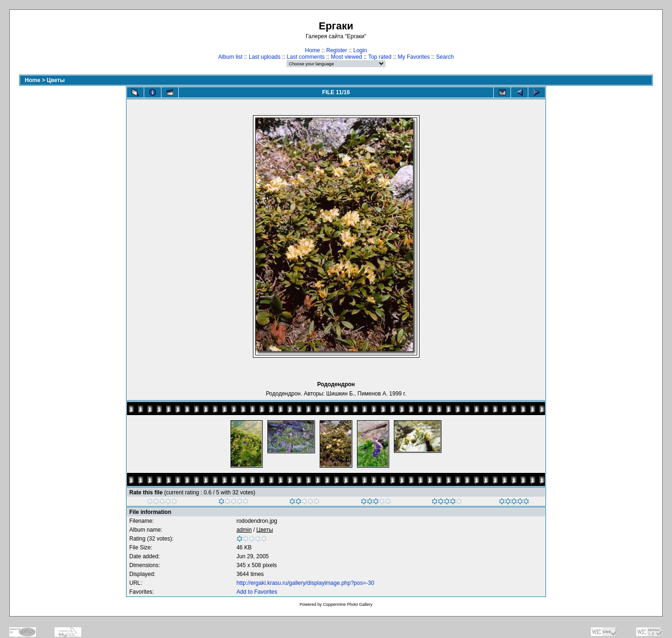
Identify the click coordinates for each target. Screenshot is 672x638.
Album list (231, 57)
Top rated (380, 57)
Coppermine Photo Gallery (348, 604)
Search (445, 57)
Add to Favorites (257, 592)
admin (244, 530)
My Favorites (414, 57)
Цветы (56, 80)
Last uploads (265, 57)
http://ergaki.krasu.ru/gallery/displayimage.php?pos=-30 (305, 583)
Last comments (305, 57)
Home (313, 50)
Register (337, 50)
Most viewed (346, 57)
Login (360, 50)
